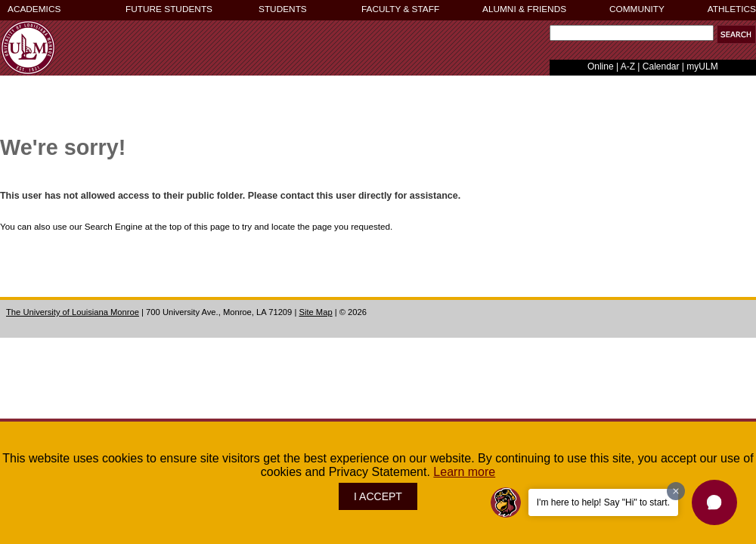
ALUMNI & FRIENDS (524, 9)
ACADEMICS (34, 9)
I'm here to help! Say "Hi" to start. (603, 502)
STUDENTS (283, 9)
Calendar (661, 66)
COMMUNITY (637, 9)
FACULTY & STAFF (400, 9)
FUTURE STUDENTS (169, 9)
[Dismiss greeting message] (676, 491)
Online (601, 66)
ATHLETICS (732, 9)
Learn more (464, 472)
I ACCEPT (378, 496)
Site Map (315, 312)
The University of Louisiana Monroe (73, 312)
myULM (702, 66)
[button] (736, 34)
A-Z (628, 66)
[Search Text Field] (632, 33)
